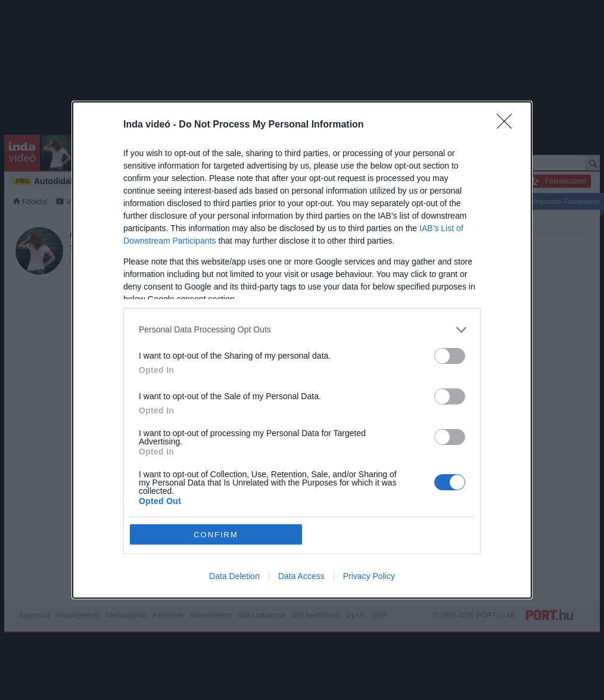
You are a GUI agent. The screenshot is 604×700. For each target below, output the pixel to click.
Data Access (301, 576)
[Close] (508, 125)
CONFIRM (216, 534)
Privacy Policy (369, 576)
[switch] (450, 356)
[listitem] (302, 330)
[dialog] (302, 350)
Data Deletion (234, 576)
